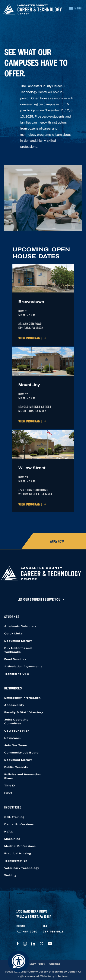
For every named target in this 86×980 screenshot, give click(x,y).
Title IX (10, 786)
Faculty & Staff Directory (24, 712)
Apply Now (57, 541)
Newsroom (12, 738)
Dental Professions (19, 824)
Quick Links (13, 634)
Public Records (16, 767)
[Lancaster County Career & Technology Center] (32, 10)
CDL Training (14, 817)
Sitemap (55, 964)
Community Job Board (21, 753)
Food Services (15, 659)
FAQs (8, 793)
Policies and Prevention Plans (23, 776)
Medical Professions (20, 846)
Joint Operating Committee (16, 722)
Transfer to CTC (17, 674)
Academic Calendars (20, 626)
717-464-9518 (53, 932)
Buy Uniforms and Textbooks (18, 650)
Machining (12, 839)
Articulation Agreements (23, 667)
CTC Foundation (17, 731)
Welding (10, 875)
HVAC (9, 832)
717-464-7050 (27, 932)
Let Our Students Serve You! (40, 599)
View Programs (30, 338)
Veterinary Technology (22, 868)
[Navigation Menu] (75, 9)
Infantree (62, 976)
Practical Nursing (18, 853)
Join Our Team (16, 745)
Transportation (16, 861)
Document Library (18, 641)
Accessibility (14, 705)
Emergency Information (23, 698)
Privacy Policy (35, 964)
